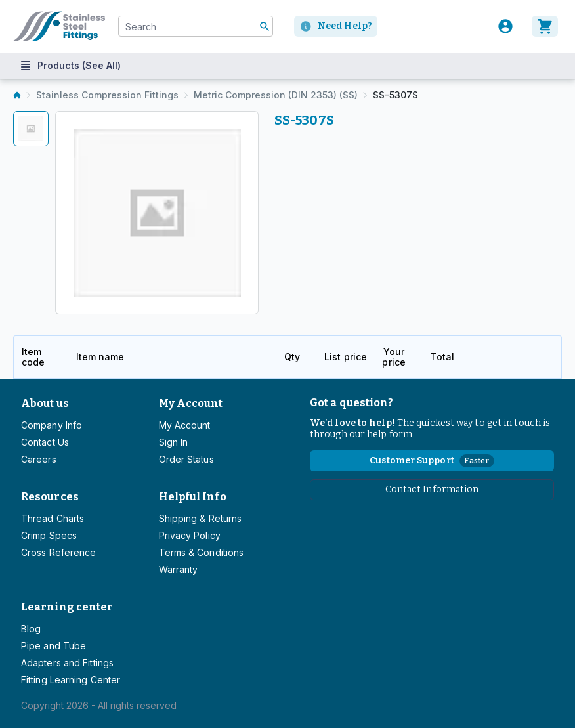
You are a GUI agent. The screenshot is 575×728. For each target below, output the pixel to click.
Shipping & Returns (201, 518)
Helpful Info (193, 497)
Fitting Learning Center (71, 680)
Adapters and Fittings (67, 663)
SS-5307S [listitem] (395, 95)
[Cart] (547, 26)
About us (45, 403)
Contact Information (432, 489)
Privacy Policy (190, 535)
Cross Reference (58, 552)
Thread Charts (53, 518)
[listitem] (17, 95)
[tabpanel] (157, 213)
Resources (50, 497)
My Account (191, 403)
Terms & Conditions (202, 552)
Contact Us (45, 442)
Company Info (52, 425)
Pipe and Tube (53, 646)
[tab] (31, 129)
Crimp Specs (49, 535)
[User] (505, 26)
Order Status (186, 459)
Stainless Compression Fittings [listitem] (107, 95)
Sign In (174, 442)
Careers (39, 459)
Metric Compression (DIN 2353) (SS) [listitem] (276, 95)
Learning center (67, 607)
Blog (31, 629)
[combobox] (196, 26)
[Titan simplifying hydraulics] (59, 26)
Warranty (179, 569)
